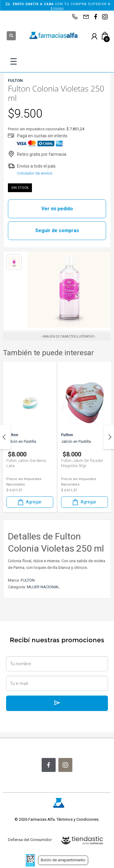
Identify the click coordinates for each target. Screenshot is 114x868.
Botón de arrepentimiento (63, 860)
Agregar (29, 502)
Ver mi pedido (57, 209)
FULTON (28, 580)
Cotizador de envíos (35, 173)
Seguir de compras (57, 230)
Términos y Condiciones (78, 819)
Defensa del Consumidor (30, 840)
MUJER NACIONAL (43, 587)
